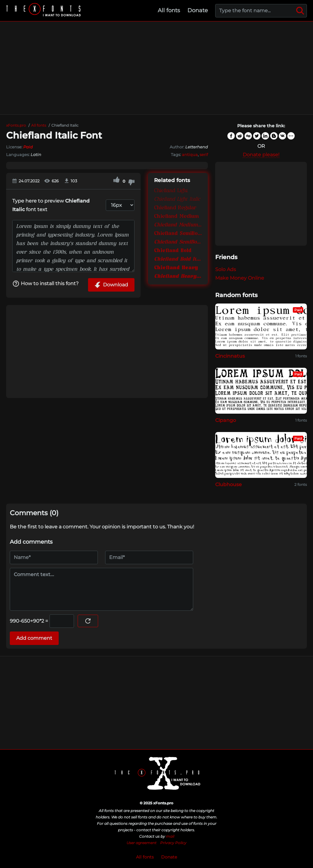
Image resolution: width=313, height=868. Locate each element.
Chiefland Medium (177, 217)
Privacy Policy (173, 843)
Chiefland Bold (173, 251)
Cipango (226, 420)
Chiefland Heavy (176, 268)
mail (170, 836)
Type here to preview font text (51, 205)
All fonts (169, 10)
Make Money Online (240, 278)
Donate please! (261, 155)
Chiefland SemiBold (178, 234)
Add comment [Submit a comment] (34, 638)
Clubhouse (228, 484)
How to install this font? (45, 284)
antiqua (190, 155)
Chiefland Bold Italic (178, 259)
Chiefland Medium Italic (178, 225)
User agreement (142, 843)
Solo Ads (226, 269)
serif (204, 155)
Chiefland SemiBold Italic (178, 242)
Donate (198, 10)
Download (111, 285)
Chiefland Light (171, 191)
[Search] (300, 11)
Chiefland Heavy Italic (178, 277)
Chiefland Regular (175, 208)
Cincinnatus (230, 356)
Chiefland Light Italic (177, 199)
